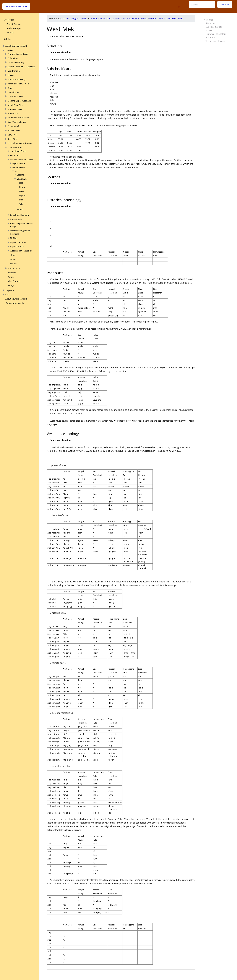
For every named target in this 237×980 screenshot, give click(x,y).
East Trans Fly (14, 71)
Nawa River (13, 113)
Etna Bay (12, 75)
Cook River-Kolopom (19, 215)
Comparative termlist (15, 303)
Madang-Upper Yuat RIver (19, 101)
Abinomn (12, 273)
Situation (210, 23)
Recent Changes (14, 24)
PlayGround (11, 290)
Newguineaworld (16, 6)
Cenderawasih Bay (16, 62)
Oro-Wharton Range (17, 122)
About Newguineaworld (16, 46)
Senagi (11, 285)
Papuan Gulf (13, 126)
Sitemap (11, 32)
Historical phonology (216, 34)
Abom (13, 255)
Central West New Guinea (22, 160)
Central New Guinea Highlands (21, 67)
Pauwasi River (14, 131)
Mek (17, 171)
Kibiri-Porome (14, 281)
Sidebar (8, 39)
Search (225, 4)
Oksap (13, 259)
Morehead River (15, 109)
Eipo (21, 183)
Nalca (22, 191)
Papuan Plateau (17, 247)
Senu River (12, 135)
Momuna (19, 210)
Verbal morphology (215, 41)
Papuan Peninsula (18, 242)
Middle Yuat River (16, 105)
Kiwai (10, 88)
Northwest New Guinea (18, 118)
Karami (11, 277)
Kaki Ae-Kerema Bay (17, 79)
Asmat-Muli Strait (18, 151)
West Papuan (14, 268)
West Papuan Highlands (21, 251)
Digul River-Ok (19, 163)
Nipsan (22, 195)
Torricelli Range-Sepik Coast (20, 143)
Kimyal (22, 187)
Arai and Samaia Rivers (18, 54)
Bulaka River (13, 58)
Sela (21, 200)
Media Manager (14, 28)
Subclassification (214, 27)
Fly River (14, 238)
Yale (21, 204)
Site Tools (9, 20)
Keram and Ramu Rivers (18, 84)
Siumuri (14, 264)
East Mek (21, 175)
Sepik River (13, 139)
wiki (7, 295)
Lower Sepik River (16, 96)
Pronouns (210, 38)
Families (9, 50)
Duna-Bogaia (16, 219)
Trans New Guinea (16, 147)
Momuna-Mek (19, 168)
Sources (210, 30)
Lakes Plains (13, 92)
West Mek (22, 179)
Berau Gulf (15, 155)
